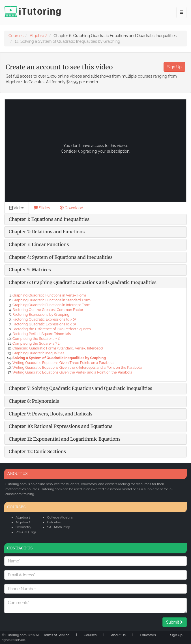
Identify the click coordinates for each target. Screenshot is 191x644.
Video (17, 208)
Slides (42, 208)
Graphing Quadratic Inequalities (38, 353)
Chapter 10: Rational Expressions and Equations (61, 426)
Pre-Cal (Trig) (26, 532)
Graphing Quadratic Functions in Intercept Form (51, 305)
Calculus (54, 522)
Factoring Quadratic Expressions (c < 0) (44, 324)
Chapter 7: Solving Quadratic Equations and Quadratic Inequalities (81, 388)
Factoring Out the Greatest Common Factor (48, 310)
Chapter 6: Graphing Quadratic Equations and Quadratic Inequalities (83, 282)
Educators (148, 635)
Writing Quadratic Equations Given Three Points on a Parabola (63, 363)
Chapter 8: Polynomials (34, 401)
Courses (16, 36)
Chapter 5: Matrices (30, 270)
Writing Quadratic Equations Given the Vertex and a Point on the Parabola (72, 372)
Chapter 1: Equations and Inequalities (49, 219)
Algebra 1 (23, 517)
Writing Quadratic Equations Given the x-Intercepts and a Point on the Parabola (77, 367)
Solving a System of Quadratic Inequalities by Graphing (59, 358)
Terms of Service (56, 635)
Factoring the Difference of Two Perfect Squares (51, 329)
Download (72, 208)
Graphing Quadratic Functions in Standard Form (51, 300)
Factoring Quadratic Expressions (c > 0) (44, 319)
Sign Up (174, 67)
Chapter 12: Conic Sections (37, 451)
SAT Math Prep (58, 527)
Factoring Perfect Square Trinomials (42, 334)
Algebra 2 (38, 36)
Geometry (23, 527)
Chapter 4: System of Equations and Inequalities (61, 257)
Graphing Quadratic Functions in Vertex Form (49, 295)
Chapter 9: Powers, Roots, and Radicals (51, 414)
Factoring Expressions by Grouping (41, 314)
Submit (175, 622)
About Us (118, 635)
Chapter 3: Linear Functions (39, 244)
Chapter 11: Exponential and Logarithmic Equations (65, 439)
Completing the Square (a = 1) (36, 339)
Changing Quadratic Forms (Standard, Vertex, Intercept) (58, 348)
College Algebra (60, 517)
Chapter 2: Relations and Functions (47, 232)
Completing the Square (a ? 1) (37, 343)
